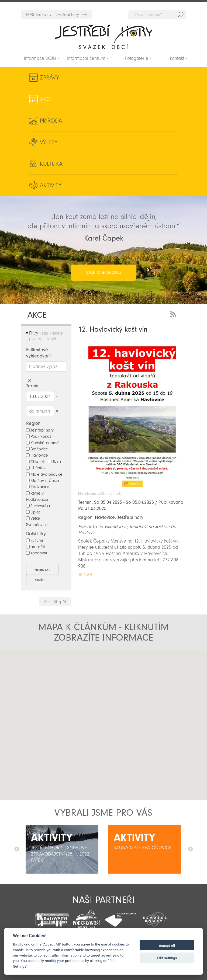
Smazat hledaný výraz (30, 381)
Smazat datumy (57, 411)
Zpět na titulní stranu (103, 37)
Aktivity (51, 185)
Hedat (181, 15)
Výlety (49, 142)
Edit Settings (167, 958)
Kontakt (177, 58)
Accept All (167, 946)
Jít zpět (60, 602)
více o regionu (104, 272)
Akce (46, 99)
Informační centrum (86, 58)
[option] (62, 849)
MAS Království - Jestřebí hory (53, 15)
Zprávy (49, 78)
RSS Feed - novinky (174, 314)
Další (190, 849)
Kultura (51, 164)
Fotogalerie (137, 58)
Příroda (51, 121)
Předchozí (17, 849)
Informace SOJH (40, 58)
